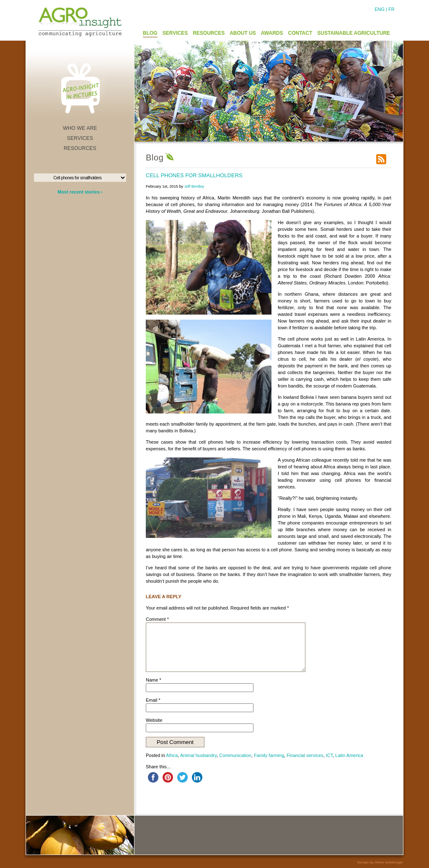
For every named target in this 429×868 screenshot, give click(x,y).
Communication (235, 755)
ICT (330, 755)
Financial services (305, 755)
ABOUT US (243, 33)
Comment (157, 619)
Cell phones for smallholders (194, 175)
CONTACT (300, 33)
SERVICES (175, 33)
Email (153, 700)
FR (392, 9)
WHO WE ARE (80, 128)
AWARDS (272, 33)
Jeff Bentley (194, 186)
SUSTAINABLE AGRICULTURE (354, 33)
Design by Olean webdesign (380, 862)
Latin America (349, 755)
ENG (380, 9)
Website (154, 720)
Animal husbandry (198, 755)
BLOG (150, 33)
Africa (172, 755)
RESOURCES (209, 33)
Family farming (269, 755)
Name (154, 680)
